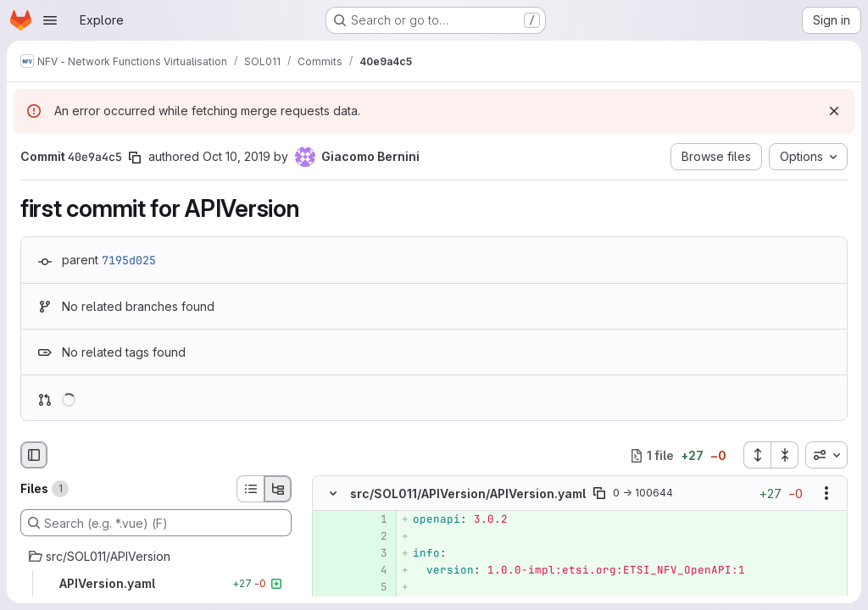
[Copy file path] (599, 494)
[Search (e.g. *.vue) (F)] (156, 523)
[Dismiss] (834, 111)
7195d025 (129, 260)
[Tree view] (278, 489)
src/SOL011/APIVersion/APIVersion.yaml (468, 494)
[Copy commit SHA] (135, 158)
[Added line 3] (373, 554)
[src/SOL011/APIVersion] (156, 557)
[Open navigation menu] (50, 20)
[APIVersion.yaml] (156, 584)
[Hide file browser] (34, 455)
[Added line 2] (373, 537)
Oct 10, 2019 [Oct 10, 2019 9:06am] (236, 156)
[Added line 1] (373, 520)
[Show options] (826, 494)
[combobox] (826, 455)
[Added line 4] (373, 571)
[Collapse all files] (785, 455)
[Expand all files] (757, 455)
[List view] (250, 489)
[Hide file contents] (333, 494)
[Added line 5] (373, 588)
